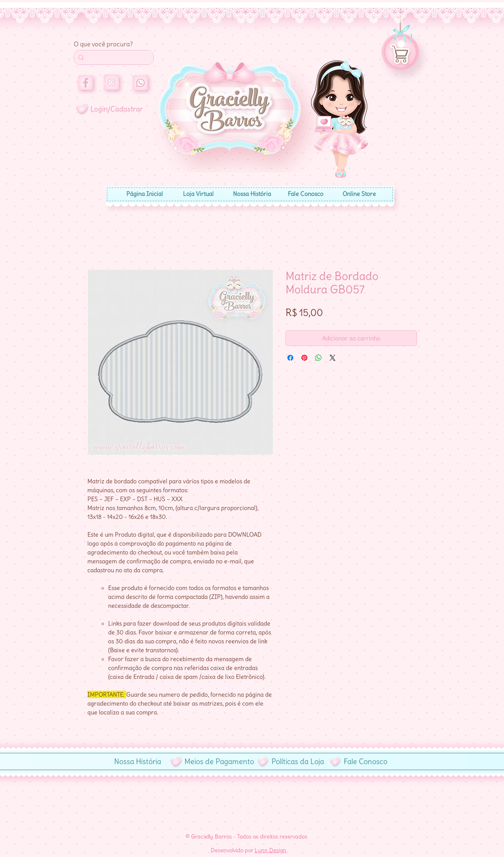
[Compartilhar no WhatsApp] (318, 358)
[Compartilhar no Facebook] (290, 358)
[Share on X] (333, 358)
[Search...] (113, 57)
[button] (401, 44)
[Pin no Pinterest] (304, 358)
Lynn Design (271, 850)
